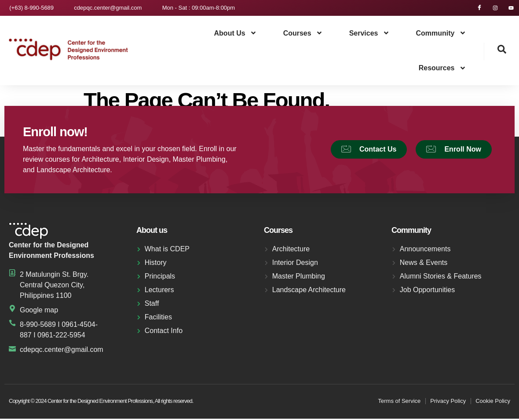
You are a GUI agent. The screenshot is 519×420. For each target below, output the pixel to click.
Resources (442, 69)
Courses (303, 35)
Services (369, 35)
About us (236, 35)
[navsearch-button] (495, 53)
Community (441, 35)
